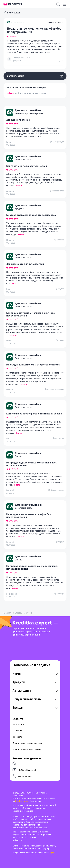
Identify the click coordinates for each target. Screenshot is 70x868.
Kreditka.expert (22, 801)
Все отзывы (12, 13)
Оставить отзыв (35, 76)
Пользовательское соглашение (27, 749)
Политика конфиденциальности (27, 743)
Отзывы (19, 613)
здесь (52, 853)
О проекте (17, 737)
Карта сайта (18, 724)
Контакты (17, 731)
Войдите (11, 93)
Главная (7, 613)
